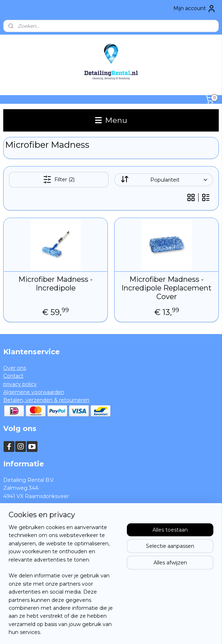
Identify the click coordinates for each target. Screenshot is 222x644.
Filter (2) (59, 179)
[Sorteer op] (164, 180)
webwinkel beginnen (125, 631)
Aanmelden (24, 599)
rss (99, 631)
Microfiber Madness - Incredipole (55, 284)
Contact (13, 376)
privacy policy (20, 384)
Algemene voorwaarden (34, 392)
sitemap (85, 631)
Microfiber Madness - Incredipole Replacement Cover (166, 288)
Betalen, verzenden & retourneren (46, 400)
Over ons (15, 368)
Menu (111, 120)
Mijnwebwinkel (188, 631)
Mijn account (195, 9)
